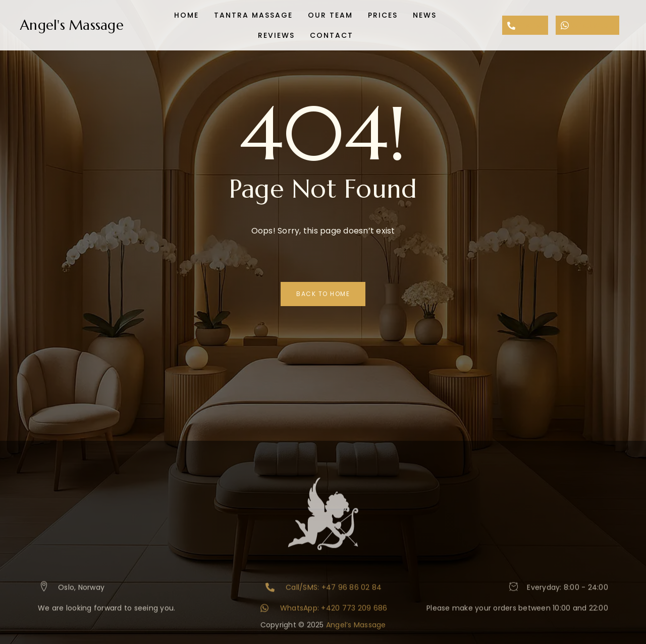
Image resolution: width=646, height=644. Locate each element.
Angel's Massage (72, 25)
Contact (332, 35)
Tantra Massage (253, 15)
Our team (330, 15)
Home (186, 15)
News (425, 15)
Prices (383, 15)
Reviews (276, 35)
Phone (525, 25)
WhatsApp (587, 25)
